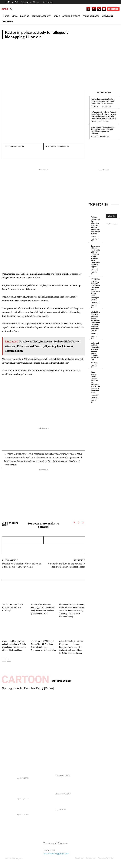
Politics (94, 136)
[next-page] (9, 660)
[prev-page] (4, 660)
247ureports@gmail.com (56, 853)
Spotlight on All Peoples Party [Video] (28, 688)
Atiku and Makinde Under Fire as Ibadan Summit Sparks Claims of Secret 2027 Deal (96, 351)
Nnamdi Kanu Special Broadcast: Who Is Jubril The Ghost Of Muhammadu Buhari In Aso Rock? (65, 785)
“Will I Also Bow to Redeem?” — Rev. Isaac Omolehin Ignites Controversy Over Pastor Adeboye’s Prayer (96, 289)
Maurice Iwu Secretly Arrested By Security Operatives (64, 770)
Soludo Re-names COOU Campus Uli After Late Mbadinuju (12, 607)
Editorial (95, 106)
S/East (114, 37)
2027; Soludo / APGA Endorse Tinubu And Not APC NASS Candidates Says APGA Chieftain (103, 130)
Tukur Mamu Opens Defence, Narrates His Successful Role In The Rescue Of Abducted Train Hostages (95, 383)
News (62, 601)
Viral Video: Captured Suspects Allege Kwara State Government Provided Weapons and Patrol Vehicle (96, 321)
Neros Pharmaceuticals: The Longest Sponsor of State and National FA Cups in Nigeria (102, 101)
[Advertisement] (60, 62)
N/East (94, 270)
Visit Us (111, 216)
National (95, 303)
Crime (93, 121)
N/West (94, 237)
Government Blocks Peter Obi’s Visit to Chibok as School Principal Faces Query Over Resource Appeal (96, 256)
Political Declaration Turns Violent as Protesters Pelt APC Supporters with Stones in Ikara (96, 225)
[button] (7, 9)
